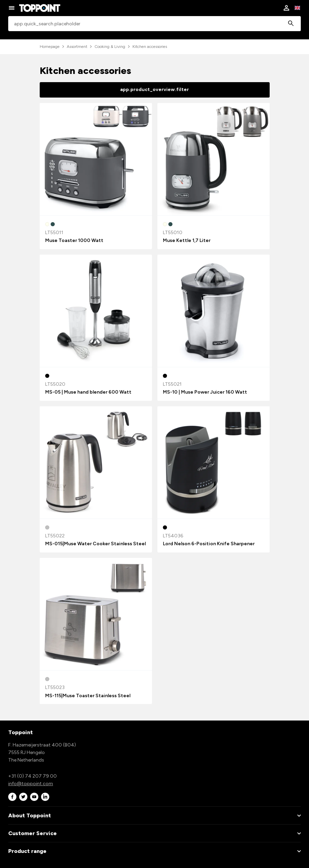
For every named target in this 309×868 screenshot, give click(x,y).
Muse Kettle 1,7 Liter (187, 240)
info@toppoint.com (31, 784)
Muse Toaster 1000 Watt (74, 240)
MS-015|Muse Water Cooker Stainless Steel (95, 544)
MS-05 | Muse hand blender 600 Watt (88, 392)
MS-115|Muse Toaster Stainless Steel (88, 696)
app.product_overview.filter (154, 90)
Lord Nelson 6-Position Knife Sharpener (209, 544)
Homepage (50, 47)
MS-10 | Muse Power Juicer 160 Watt (205, 392)
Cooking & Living (110, 47)
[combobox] (154, 24)
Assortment (77, 47)
